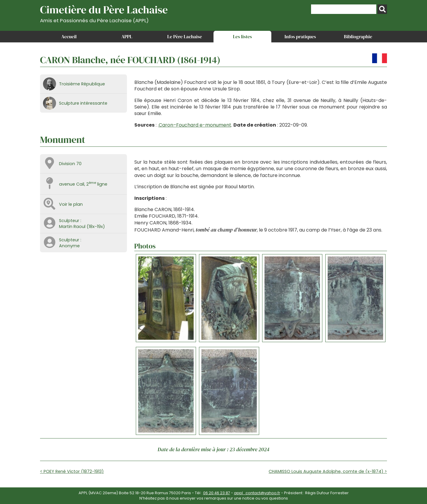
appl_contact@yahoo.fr (257, 493)
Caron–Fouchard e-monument (195, 125)
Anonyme (69, 246)
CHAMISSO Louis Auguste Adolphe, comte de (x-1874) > (328, 471)
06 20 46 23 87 (217, 493)
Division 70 (70, 164)
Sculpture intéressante (83, 103)
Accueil (69, 36)
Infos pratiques (300, 36)
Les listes (242, 36)
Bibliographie (358, 36)
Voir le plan (71, 204)
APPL (127, 36)
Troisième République (82, 84)
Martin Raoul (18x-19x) (82, 227)
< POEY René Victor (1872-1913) (72, 471)
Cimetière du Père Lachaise (104, 13)
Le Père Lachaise (185, 36)
